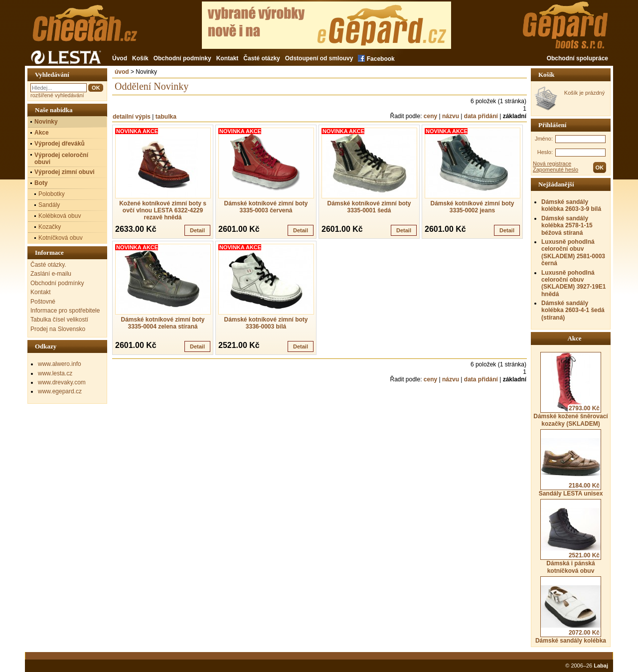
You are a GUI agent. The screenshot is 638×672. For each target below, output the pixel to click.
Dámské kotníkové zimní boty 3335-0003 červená (266, 207)
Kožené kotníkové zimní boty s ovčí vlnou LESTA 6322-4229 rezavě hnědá (163, 210)
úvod (122, 72)
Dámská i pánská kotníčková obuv (571, 536)
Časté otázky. (48, 265)
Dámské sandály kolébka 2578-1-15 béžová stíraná (567, 226)
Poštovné (43, 302)
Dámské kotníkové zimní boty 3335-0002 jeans (472, 207)
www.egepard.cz (60, 391)
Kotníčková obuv (61, 238)
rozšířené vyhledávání (57, 95)
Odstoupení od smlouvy (319, 58)
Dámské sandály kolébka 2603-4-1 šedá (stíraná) (573, 310)
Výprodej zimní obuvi (65, 172)
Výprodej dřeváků (60, 144)
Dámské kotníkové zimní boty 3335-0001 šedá (369, 207)
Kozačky (50, 227)
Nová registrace (552, 164)
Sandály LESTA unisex (571, 463)
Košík (140, 58)
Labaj (601, 666)
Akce (42, 133)
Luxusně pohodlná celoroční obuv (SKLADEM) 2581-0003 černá (573, 252)
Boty (41, 183)
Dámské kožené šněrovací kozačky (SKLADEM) (570, 389)
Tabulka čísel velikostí (59, 320)
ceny (430, 116)
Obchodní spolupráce (577, 58)
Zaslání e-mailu (51, 274)
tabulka (166, 117)
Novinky (46, 122)
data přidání (481, 116)
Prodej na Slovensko (58, 329)
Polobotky (52, 194)
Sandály (49, 205)
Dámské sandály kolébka (571, 610)
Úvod (120, 58)
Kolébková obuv (60, 216)
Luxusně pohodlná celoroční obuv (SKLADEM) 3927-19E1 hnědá (573, 283)
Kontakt (228, 58)
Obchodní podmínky (182, 58)
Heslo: (545, 152)
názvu (451, 116)
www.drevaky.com (62, 382)
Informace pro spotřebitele (65, 311)
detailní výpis (132, 117)
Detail (197, 230)
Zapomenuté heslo (556, 169)
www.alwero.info (60, 364)
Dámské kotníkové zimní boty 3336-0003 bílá (266, 323)
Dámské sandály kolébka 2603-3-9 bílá (571, 205)
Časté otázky (261, 58)
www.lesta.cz (55, 373)
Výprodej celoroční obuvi (61, 159)
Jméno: (544, 139)
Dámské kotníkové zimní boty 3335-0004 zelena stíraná (162, 323)
